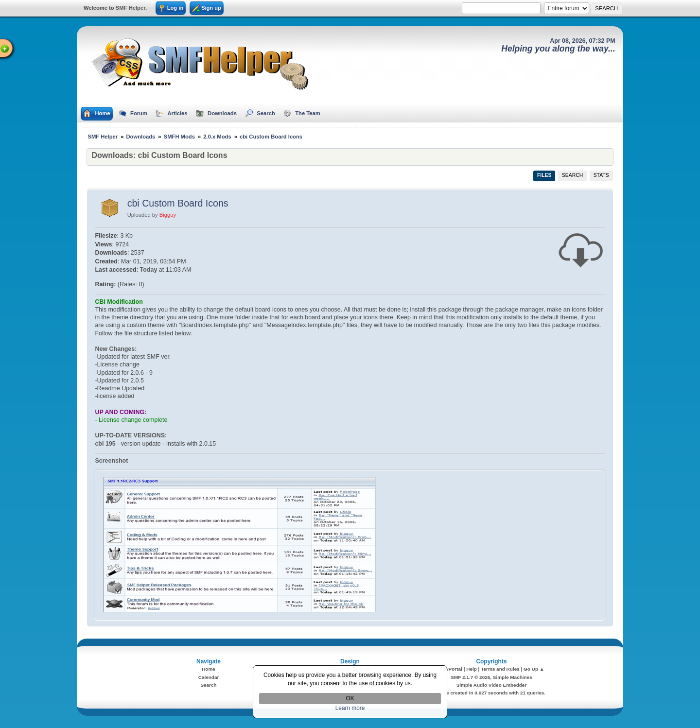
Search (572, 175)
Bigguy (168, 215)
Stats (601, 175)
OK (350, 698)
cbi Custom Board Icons (178, 203)
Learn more (350, 708)
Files (544, 175)
